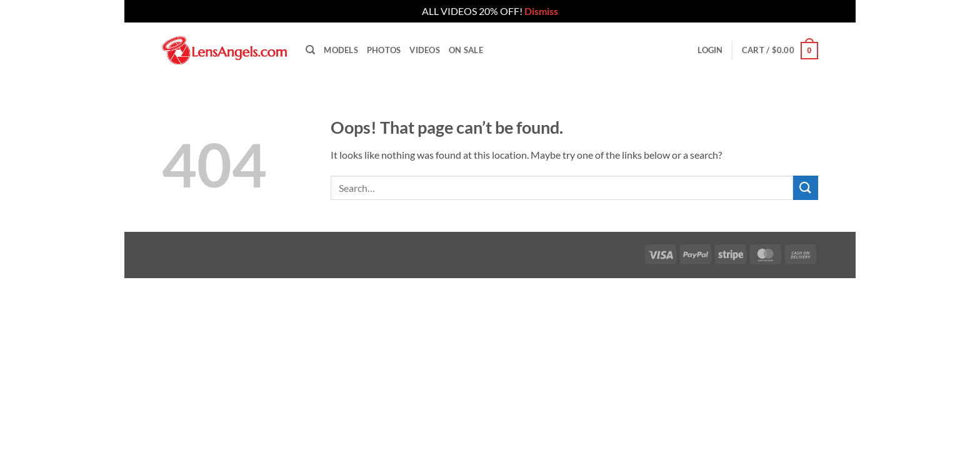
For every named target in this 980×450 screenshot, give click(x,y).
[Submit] (806, 188)
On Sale (466, 50)
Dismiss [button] (541, 11)
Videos (425, 50)
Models (341, 50)
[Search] (310, 50)
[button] (710, 50)
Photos (384, 50)
